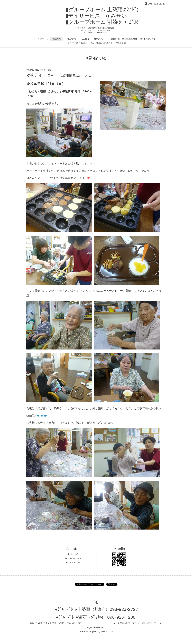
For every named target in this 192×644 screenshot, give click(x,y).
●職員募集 (121, 43)
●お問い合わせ (100, 39)
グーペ (95, 632)
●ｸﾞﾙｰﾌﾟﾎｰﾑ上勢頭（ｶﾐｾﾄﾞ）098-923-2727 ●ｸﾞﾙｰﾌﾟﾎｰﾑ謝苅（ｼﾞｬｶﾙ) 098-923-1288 (98, 623)
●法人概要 (84, 39)
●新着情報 (56, 39)
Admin (104, 632)
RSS (111, 632)
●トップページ (41, 39)
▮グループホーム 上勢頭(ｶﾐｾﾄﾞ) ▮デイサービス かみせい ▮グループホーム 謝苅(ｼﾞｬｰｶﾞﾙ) (99, 16)
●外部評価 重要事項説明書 (123, 39)
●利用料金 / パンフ (149, 39)
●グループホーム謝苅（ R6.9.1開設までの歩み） (90, 43)
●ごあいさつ (70, 39)
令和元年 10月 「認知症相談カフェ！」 (63, 75)
